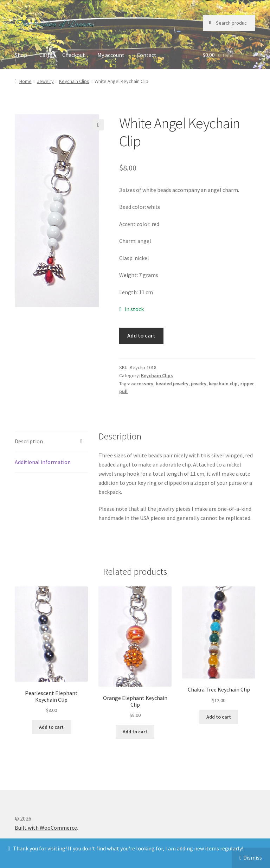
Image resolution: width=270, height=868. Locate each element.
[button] (98, 125)
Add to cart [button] (51, 727)
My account (111, 55)
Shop (21, 55)
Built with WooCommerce (46, 828)
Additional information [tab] (43, 462)
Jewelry (45, 81)
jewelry (199, 384)
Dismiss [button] (253, 857)
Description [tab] (29, 441)
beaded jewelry (172, 384)
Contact (147, 55)
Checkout (74, 55)
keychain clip (223, 384)
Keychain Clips (74, 81)
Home (25, 81)
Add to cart (141, 335)
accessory (142, 384)
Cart (45, 55)
